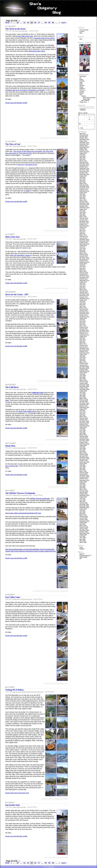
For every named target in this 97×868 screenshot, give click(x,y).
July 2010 (82, 356)
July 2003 (82, 483)
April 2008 (82, 397)
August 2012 (83, 318)
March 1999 (83, 542)
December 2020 (84, 170)
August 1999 (83, 535)
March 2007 (83, 417)
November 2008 (84, 386)
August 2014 (83, 282)
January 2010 (84, 365)
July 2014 (82, 283)
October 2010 (84, 352)
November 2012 (84, 314)
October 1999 (84, 532)
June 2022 (83, 156)
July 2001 (82, 511)
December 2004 (84, 458)
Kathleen (25, 692)
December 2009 (84, 367)
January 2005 (84, 456)
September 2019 (84, 191)
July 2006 (82, 429)
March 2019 (83, 200)
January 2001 (84, 518)
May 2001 (82, 514)
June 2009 (83, 376)
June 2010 (83, 358)
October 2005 (84, 442)
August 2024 (83, 141)
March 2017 (83, 235)
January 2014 (84, 293)
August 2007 (83, 409)
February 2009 (84, 382)
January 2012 (84, 329)
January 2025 (84, 137)
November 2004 (84, 459)
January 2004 (84, 474)
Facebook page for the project (44, 38)
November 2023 (84, 144)
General (82, 85)
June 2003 (83, 485)
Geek (81, 84)
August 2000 (83, 523)
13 (24, 23)
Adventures (16, 692)
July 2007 (82, 411)
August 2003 (83, 482)
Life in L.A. (19, 495)
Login (81, 547)
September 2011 (84, 335)
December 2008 (84, 385)
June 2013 (83, 303)
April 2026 (82, 134)
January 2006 (84, 438)
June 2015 (83, 267)
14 (28, 23)
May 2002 (82, 501)
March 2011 (83, 344)
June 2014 (83, 285)
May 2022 (82, 158)
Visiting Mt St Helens (15, 690)
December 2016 (84, 240)
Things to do (40, 692)
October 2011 (84, 333)
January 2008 (84, 401)
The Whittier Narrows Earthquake (20, 493)
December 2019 (84, 187)
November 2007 (84, 405)
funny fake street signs (25, 36)
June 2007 (83, 412)
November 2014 (84, 277)
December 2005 (84, 439)
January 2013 (84, 311)
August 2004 (83, 464)
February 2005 (84, 455)
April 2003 (82, 488)
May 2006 (82, 432)
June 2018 (83, 212)
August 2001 (83, 509)
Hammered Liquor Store (37, 51)
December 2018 (84, 203)
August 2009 (83, 373)
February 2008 (84, 400)
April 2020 (82, 182)
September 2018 (84, 208)
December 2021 (84, 164)
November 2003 (84, 477)
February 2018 (84, 218)
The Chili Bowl (12, 387)
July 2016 (82, 247)
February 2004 (84, 473)
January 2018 (84, 220)
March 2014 (83, 290)
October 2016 (84, 243)
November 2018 (84, 205)
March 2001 (83, 515)
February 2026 (84, 135)
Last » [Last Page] (64, 23)
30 (49, 23)
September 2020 (84, 174)
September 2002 (84, 495)
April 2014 (82, 288)
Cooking (82, 81)
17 (39, 23)
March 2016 (83, 253)
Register (82, 549)
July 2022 (82, 155)
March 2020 (83, 184)
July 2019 (82, 194)
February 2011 (84, 346)
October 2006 (84, 424)
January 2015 (84, 274)
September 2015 (84, 262)
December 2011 (84, 330)
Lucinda (82, 32)
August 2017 (83, 227)
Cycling (16, 31)
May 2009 (82, 377)
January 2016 (84, 256)
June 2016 (83, 249)
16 (35, 23)
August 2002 (83, 497)
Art (13, 31)
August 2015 (83, 264)
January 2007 (84, 420)
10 (18, 23)
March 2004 (83, 471)
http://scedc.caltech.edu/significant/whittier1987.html (23, 513)
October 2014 (84, 279)
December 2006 (84, 421)
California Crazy (38, 393)
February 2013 (84, 309)
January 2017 (84, 238)
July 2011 (82, 338)
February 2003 (84, 491)
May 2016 (82, 250)
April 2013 (82, 306)
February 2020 (84, 185)
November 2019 (84, 188)
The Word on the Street (15, 29)
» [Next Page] (59, 23)
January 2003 (84, 492)
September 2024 (84, 140)
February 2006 (84, 436)
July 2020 (82, 177)
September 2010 (84, 353)
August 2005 (83, 445)
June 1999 (83, 538)
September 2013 (84, 299)
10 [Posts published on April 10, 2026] (89, 119)
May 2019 (82, 197)
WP (81, 558)
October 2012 (84, 315)
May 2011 (82, 341)
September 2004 (84, 462)
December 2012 (84, 312)
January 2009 (84, 383)
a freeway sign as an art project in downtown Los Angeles (25, 90)
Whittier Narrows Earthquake (40, 498)
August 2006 (83, 427)
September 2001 (84, 507)
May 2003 (82, 486)
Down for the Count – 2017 (17, 294)
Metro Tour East (12, 237)
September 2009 (84, 371)
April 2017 (82, 233)
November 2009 (84, 368)
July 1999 (82, 536)
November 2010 (84, 350)
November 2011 (84, 332)
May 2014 (82, 287)
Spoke (28, 191)
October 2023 (84, 146)
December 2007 (84, 403)
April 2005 (82, 452)
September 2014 (84, 280)
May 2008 (82, 395)
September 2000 (84, 521)
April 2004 (82, 470)
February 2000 (84, 527)
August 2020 (83, 176)
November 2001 (84, 506)
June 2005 (83, 448)
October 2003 (84, 479)
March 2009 (83, 380)
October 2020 (84, 173)
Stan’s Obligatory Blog (49, 8)
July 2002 (82, 498)
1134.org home (84, 30)
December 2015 (84, 258)
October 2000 (84, 520)
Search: (82, 105)
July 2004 (82, 465)
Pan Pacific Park (13, 805)
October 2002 (84, 494)
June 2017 (83, 230)
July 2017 (82, 229)
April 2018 (82, 215)
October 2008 (84, 388)
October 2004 (84, 461)
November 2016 (84, 241)
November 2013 (84, 296)
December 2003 (84, 476)
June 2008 (83, 394)
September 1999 (84, 533)
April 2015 (82, 270)
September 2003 (84, 480)
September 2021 (84, 168)
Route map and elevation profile (16, 103)
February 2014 (84, 291)
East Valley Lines (13, 597)
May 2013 (82, 305)
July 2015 (82, 265)
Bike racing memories (89, 98)
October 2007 (84, 406)
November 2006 (84, 423)
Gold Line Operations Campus (20, 255)
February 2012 (84, 327)
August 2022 (83, 153)
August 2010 (83, 355)
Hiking (20, 692)
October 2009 (84, 370)
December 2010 (84, 349)
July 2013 (82, 302)
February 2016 (84, 255)
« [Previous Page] (11, 23)
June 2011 (83, 339)
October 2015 (84, 261)
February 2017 (84, 236)
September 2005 (84, 444)
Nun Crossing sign (12, 466)
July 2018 (82, 211)
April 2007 (82, 415)
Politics (82, 93)
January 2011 (84, 347)
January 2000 (84, 529)
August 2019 (83, 193)
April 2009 (82, 379)
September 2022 (84, 152)
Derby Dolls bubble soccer (27, 411)
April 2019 (82, 199)
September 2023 (84, 147)
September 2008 (84, 389)
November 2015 (84, 259)
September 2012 (84, 317)
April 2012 (82, 324)
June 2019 (83, 196)
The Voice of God (13, 144)
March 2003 (83, 489)
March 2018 (83, 217)
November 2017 (84, 223)
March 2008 (83, 398)
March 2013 (83, 308)
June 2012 (83, 321)
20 (46, 23)
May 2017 (82, 232)
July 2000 (82, 524)
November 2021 (84, 165)
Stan (26, 31)
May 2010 (82, 359)
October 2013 (84, 297)
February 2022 (84, 162)
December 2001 (84, 504)
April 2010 (82, 361)
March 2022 (83, 161)
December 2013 (84, 294)
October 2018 (84, 206)
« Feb (81, 128)
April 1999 (82, 541)
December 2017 (84, 221)
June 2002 (83, 500)
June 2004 (83, 467)
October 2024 (84, 138)
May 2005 (82, 450)
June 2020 (83, 179)
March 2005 (83, 453)
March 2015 (83, 271)
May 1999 (82, 539)
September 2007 (84, 408)
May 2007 (82, 414)
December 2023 (84, 143)
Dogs (81, 82)
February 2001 (84, 517)
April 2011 (82, 342)
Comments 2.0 (85, 555)
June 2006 (83, 430)
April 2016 (82, 252)
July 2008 (82, 392)
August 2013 (83, 300)
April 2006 (82, 433)
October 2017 (84, 224)
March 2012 (83, 326)
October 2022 (84, 150)
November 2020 (84, 171)
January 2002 (84, 503)
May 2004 (82, 468)
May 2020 (82, 181)
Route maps (22, 31)
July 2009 (82, 374)
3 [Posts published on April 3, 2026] (89, 117)
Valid (83, 557)
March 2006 (83, 435)
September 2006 (84, 426)
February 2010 (84, 364)
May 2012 (82, 323)
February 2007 (84, 418)
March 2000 (83, 526)
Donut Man (10, 446)
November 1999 (84, 530)
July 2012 (82, 320)
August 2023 (83, 149)
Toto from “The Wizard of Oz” (27, 165)
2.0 (82, 554)
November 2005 (84, 441)
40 (53, 23)
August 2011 (83, 336)
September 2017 (84, 226)
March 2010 (83, 362)
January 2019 (84, 202)
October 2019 (84, 190)
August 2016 (83, 246)
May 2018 (82, 214)
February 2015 (84, 273)
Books (81, 79)
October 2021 (84, 167)
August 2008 (83, 391)
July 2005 (82, 447)
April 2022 (82, 159)
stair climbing (85, 101)
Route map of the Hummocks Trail (17, 793)
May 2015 (82, 268)
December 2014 (84, 276)
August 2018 (83, 209)
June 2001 (83, 512)
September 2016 (84, 244)
